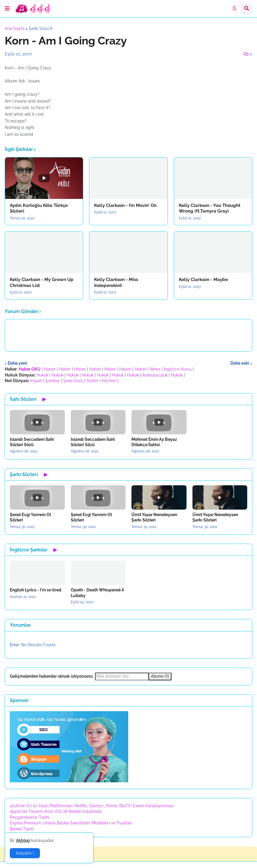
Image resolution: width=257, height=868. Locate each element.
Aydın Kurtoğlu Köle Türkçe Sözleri (39, 208)
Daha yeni (17, 363)
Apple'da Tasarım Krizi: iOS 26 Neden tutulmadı (56, 811)
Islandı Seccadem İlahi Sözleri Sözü (32, 442)
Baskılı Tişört (22, 829)
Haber (50, 369)
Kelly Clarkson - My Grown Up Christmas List (42, 283)
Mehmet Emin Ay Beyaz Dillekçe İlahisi (154, 442)
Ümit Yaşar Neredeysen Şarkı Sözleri (154, 517)
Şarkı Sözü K (41, 28)
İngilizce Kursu (178, 369)
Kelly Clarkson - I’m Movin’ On (125, 205)
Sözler (93, 381)
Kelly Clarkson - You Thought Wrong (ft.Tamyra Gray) (210, 208)
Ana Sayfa (15, 28)
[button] (7, 9)
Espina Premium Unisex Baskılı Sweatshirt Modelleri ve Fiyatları (71, 823)
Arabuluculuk (155, 375)
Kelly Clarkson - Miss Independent (116, 283)
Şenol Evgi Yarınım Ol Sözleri (30, 517)
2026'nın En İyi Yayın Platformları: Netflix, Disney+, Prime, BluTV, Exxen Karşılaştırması (92, 806)
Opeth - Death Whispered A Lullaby (97, 593)
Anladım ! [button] (25, 853)
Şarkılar (53, 381)
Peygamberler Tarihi (29, 817)
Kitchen (109, 381)
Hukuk (42, 375)
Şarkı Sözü (73, 381)
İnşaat (36, 381)
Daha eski (240, 363)
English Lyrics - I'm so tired (36, 590)
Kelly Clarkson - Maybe (203, 280)
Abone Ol (160, 676)
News (155, 369)
